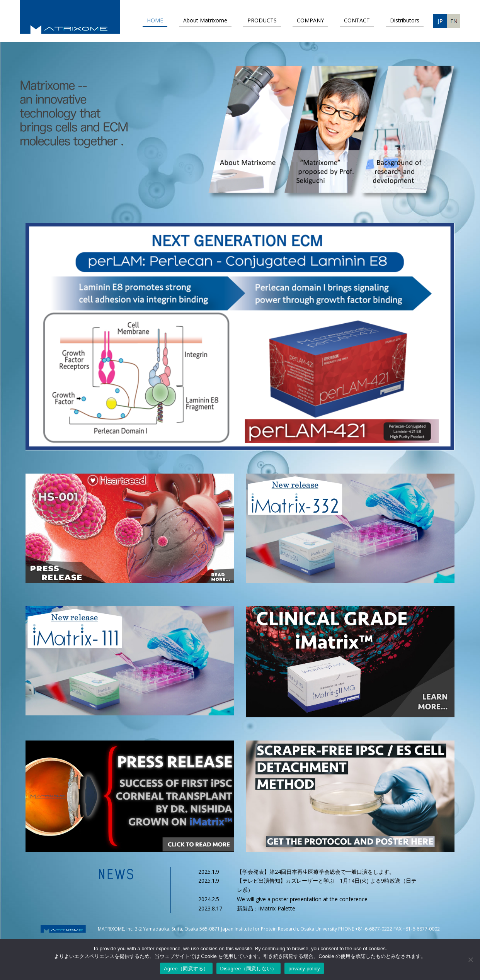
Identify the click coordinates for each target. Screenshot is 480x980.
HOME (155, 20)
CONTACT (357, 20)
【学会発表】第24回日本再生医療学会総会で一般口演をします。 (316, 872)
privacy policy (304, 969)
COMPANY (310, 20)
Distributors (405, 20)
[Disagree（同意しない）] (470, 960)
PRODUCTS (262, 20)
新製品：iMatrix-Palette (266, 908)
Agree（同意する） (186, 969)
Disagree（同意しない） (249, 969)
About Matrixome (205, 20)
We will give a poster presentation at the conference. (303, 899)
